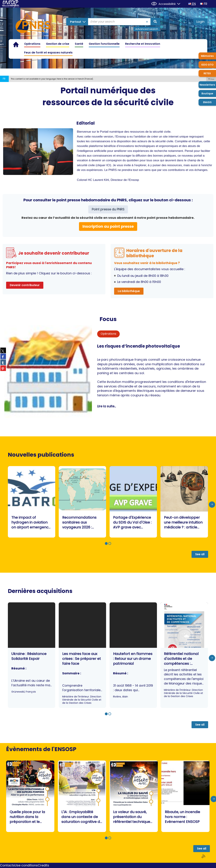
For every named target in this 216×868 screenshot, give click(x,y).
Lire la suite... (107, 406)
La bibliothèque (129, 291)
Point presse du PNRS (108, 209)
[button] (211, 79)
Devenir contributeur (25, 285)
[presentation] (212, 505)
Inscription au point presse (108, 226)
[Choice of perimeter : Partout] (77, 22)
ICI (108, 165)
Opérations (108, 334)
